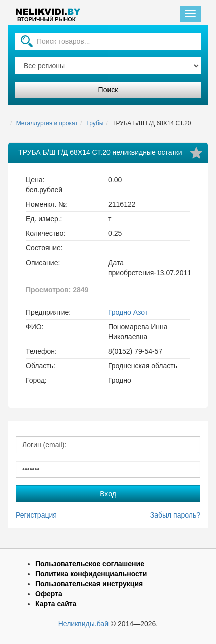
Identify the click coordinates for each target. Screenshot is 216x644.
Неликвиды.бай (83, 624)
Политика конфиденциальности (91, 574)
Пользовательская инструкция (89, 584)
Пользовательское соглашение (90, 564)
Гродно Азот (128, 312)
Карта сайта (56, 604)
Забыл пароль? (175, 515)
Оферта (49, 594)
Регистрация (36, 515)
